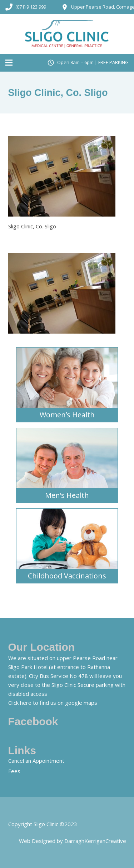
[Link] (67, 34)
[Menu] (9, 63)
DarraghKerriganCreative (95, 841)
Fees (14, 771)
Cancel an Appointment (36, 761)
